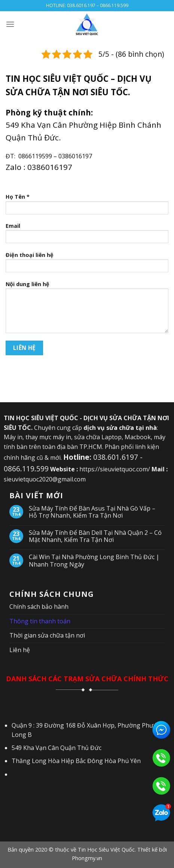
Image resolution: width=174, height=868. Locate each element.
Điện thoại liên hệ (87, 264)
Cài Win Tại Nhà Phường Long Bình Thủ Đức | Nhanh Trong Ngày (94, 561)
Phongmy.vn (87, 858)
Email (87, 235)
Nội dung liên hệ (87, 309)
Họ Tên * (87, 206)
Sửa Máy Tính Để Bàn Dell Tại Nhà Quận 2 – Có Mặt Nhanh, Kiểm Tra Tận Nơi (95, 536)
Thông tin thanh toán (40, 621)
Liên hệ (20, 650)
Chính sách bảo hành (39, 607)
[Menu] (10, 24)
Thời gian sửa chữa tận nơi (47, 635)
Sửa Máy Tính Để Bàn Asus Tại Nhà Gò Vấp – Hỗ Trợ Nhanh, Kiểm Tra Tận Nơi (92, 512)
